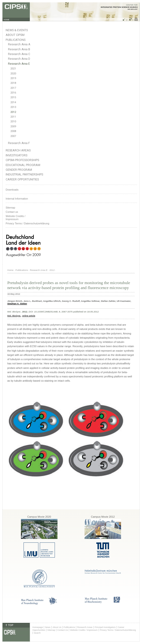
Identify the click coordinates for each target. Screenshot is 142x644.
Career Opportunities (22, 179)
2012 (13, 112)
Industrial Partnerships (24, 174)
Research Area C (19, 54)
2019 (13, 78)
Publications (16, 40)
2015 (13, 97)
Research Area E (19, 64)
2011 (13, 117)
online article (29, 316)
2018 (13, 83)
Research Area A (19, 44)
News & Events (17, 30)
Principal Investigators (105, 627)
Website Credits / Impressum (84, 630)
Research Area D (19, 59)
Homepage (38, 627)
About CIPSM (15, 35)
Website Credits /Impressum (16, 218)
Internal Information (17, 199)
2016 (13, 93)
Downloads (12, 190)
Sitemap (10, 208)
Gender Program (19, 170)
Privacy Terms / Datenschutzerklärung (27, 223)
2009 (13, 126)
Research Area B (19, 49)
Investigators (16, 155)
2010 (13, 122)
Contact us (12, 212)
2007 (13, 136)
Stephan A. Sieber (17, 304)
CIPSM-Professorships (22, 160)
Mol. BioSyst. (14, 316)
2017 (13, 88)
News (48, 627)
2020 (13, 74)
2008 (13, 131)
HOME (7, 20)
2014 (13, 102)
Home (10, 270)
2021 (13, 69)
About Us (57, 627)
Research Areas (18, 150)
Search (37, 633)
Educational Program (23, 165)
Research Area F (19, 143)
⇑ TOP (9, 625)
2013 (13, 107)
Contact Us (63, 630)
